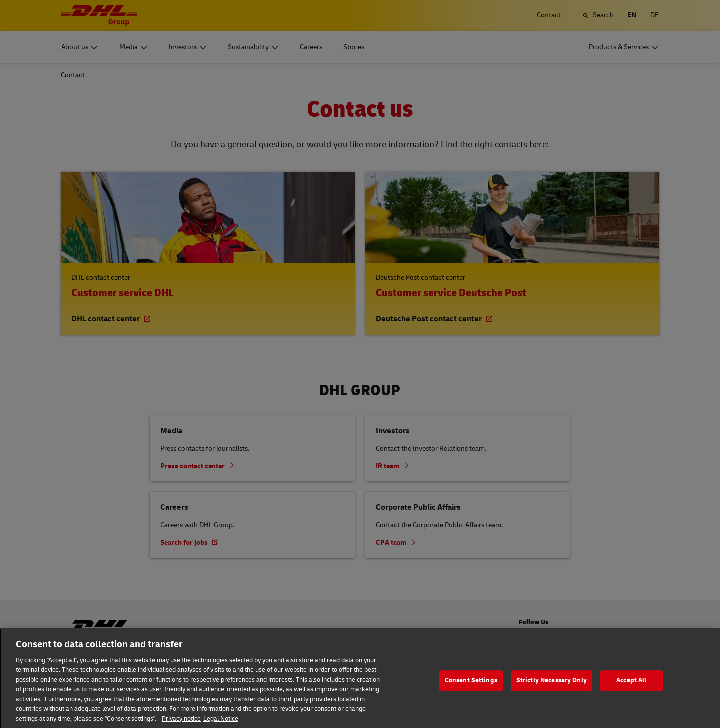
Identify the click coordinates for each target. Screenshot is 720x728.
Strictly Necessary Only (552, 693)
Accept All (631, 693)
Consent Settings (471, 693)
